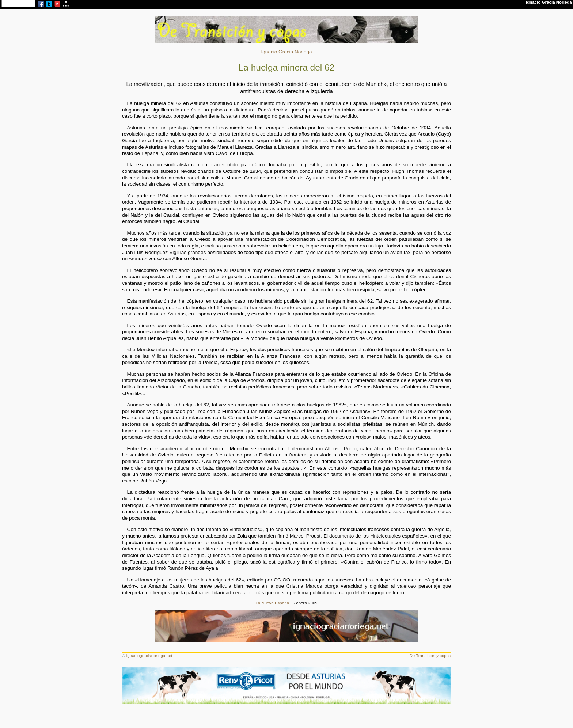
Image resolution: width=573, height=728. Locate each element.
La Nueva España (272, 603)
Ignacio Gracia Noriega (286, 52)
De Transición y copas (430, 656)
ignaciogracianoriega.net (149, 656)
